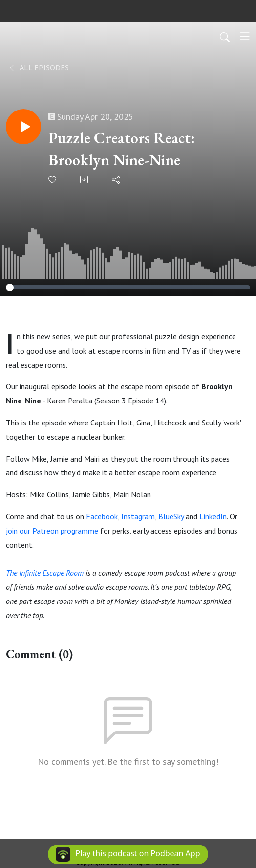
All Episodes (38, 67)
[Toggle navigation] (245, 36)
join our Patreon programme (52, 531)
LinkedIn (213, 516)
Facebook (102, 516)
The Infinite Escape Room (45, 573)
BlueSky (171, 516)
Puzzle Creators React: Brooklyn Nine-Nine (122, 149)
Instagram (138, 516)
